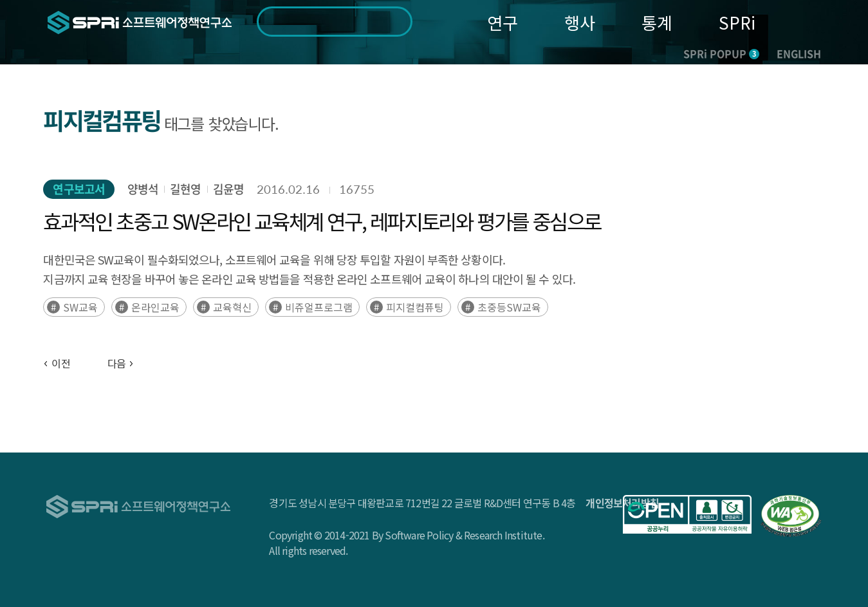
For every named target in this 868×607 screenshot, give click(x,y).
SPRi (737, 22)
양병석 (143, 189)
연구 (503, 22)
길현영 (185, 189)
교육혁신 (232, 307)
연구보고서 (79, 189)
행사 (580, 22)
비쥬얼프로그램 (319, 307)
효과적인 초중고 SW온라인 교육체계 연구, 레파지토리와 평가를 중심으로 (322, 221)
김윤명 (228, 189)
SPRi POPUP (721, 53)
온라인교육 (155, 307)
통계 (657, 22)
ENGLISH (799, 53)
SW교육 (80, 307)
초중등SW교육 (509, 307)
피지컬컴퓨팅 (415, 307)
